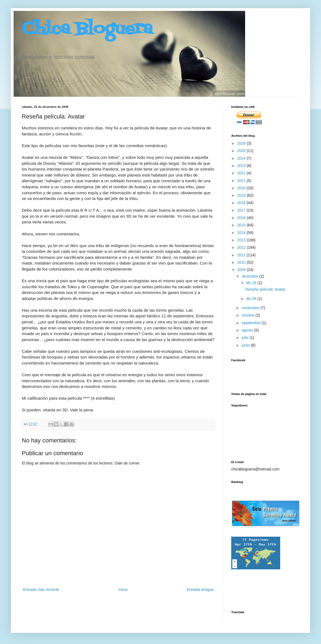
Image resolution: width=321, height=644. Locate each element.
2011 (242, 255)
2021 (242, 181)
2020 (242, 188)
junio (246, 345)
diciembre (250, 276)
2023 (242, 166)
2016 (242, 218)
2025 (242, 151)
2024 (242, 158)
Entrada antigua (200, 590)
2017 (242, 210)
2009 (242, 270)
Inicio (123, 590)
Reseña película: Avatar (266, 289)
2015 (242, 225)
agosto (248, 330)
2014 (242, 233)
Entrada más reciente (41, 590)
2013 (242, 240)
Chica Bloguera (87, 29)
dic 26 (252, 283)
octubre (249, 315)
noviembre (251, 308)
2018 (242, 203)
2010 (242, 262)
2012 (242, 247)
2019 (242, 195)
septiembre (251, 323)
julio (246, 338)
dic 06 (252, 299)
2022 (242, 173)
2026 (242, 143)
